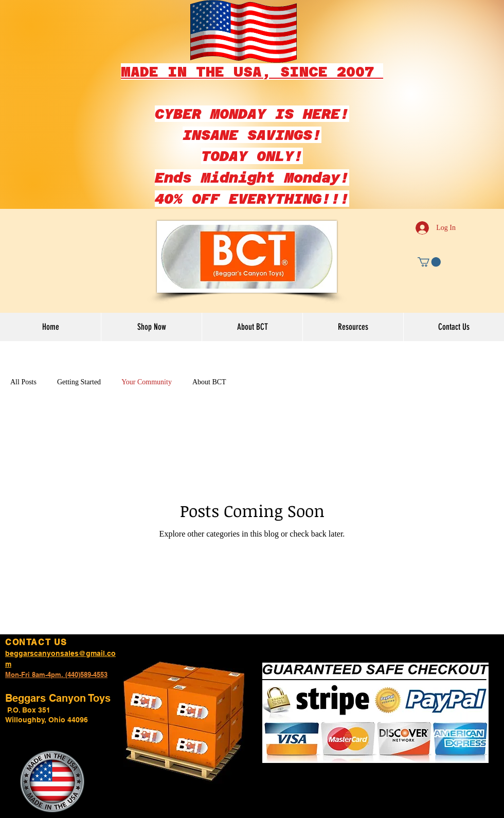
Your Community (147, 382)
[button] (429, 262)
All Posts (23, 382)
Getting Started (79, 382)
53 (104, 674)
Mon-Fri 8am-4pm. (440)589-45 (53, 674)
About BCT (209, 382)
